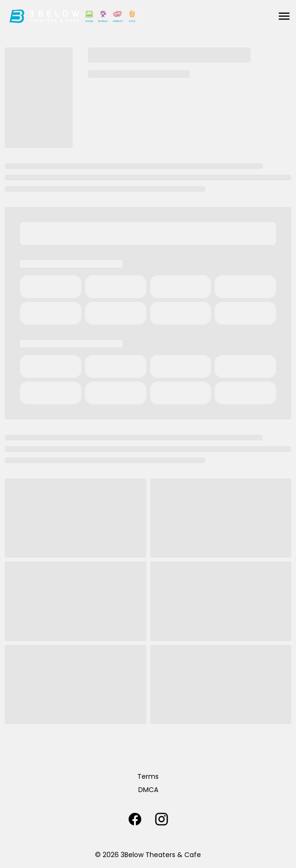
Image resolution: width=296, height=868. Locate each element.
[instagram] (162, 819)
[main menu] (284, 16)
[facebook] (135, 819)
